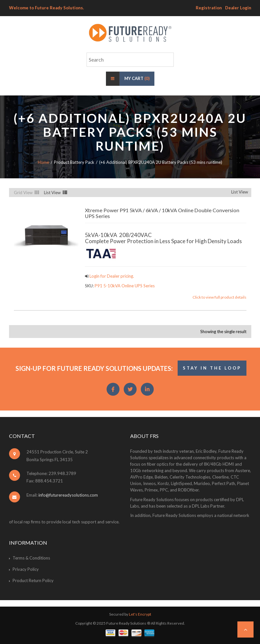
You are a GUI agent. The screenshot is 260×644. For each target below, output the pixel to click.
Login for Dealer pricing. (111, 276)
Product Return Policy (33, 580)
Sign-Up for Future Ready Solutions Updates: (94, 368)
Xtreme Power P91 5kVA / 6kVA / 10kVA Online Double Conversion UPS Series (162, 213)
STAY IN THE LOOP (212, 368)
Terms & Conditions (31, 558)
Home (43, 162)
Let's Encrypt (140, 614)
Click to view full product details (219, 297)
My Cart (137, 78)
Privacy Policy (26, 569)
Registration (209, 8)
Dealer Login (238, 8)
